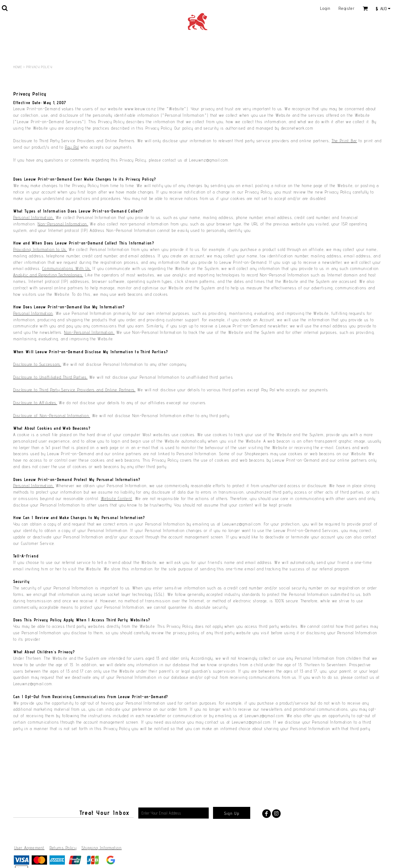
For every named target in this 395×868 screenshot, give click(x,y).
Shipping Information (102, 848)
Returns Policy (63, 848)
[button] (5, 8)
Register (347, 8)
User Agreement (29, 848)
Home (18, 67)
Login (325, 8)
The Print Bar (344, 141)
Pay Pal (72, 147)
